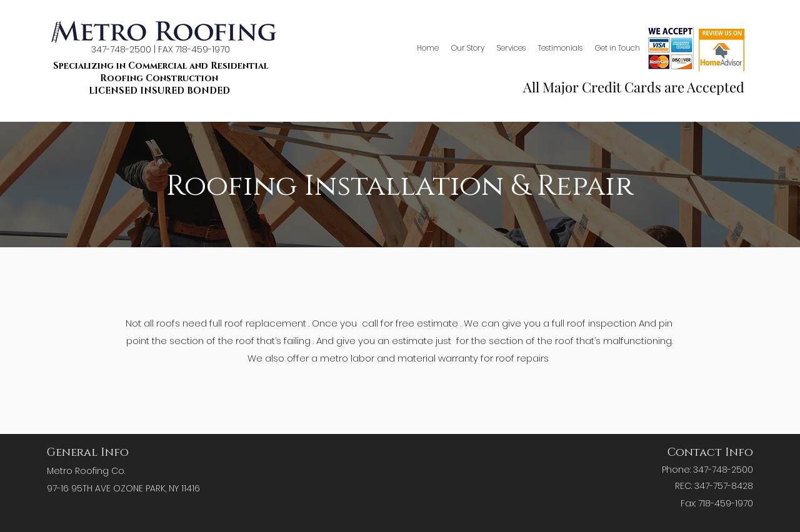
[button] (511, 48)
